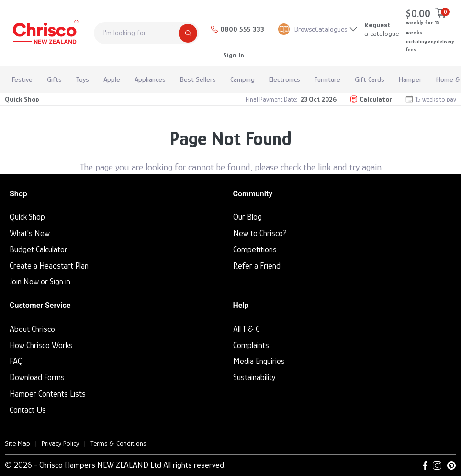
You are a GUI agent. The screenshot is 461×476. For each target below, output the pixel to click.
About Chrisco (32, 329)
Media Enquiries (259, 361)
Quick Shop (22, 99)
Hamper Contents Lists (48, 394)
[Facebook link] (425, 465)
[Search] (188, 33)
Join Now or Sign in (40, 282)
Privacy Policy (60, 443)
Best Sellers (198, 79)
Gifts (54, 79)
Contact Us (28, 410)
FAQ (16, 361)
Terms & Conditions (118, 443)
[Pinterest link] (451, 465)
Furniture (327, 79)
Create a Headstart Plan (49, 266)
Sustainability (254, 377)
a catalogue (382, 29)
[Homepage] (45, 33)
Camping (242, 79)
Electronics (285, 79)
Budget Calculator (39, 249)
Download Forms (37, 377)
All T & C (246, 329)
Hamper (410, 79)
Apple (112, 79)
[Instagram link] (437, 465)
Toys (83, 79)
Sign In (234, 55)
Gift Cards (370, 79)
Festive (22, 79)
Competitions (255, 249)
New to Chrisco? (260, 233)
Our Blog (247, 217)
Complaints (251, 345)
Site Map (17, 443)
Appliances (150, 79)
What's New (30, 233)
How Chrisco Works (41, 345)
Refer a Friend (257, 266)
